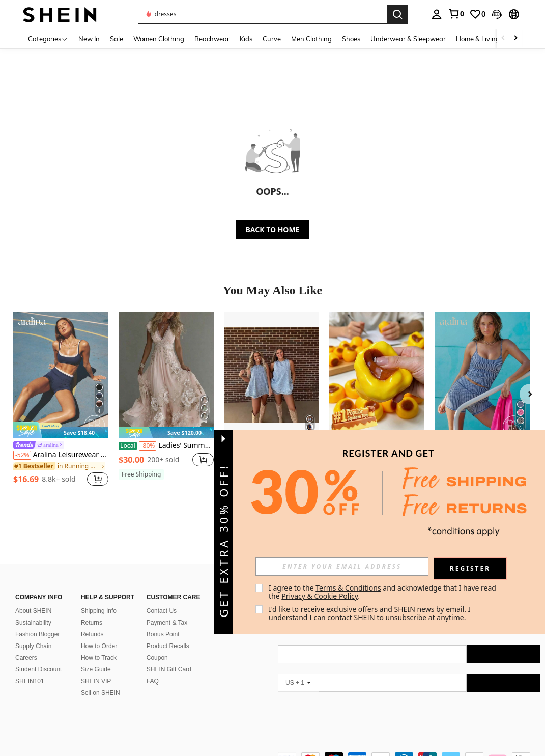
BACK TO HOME (273, 229)
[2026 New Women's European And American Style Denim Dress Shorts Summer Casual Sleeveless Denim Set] (271, 375)
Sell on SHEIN (101, 693)
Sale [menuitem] (117, 39)
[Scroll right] (515, 38)
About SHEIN (33, 611)
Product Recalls (168, 646)
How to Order (99, 646)
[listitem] (61, 400)
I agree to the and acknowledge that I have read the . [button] (383, 592)
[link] (456, 14)
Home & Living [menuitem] (478, 39)
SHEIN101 (30, 681)
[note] (61, 430)
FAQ (153, 681)
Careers (26, 658)
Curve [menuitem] (272, 39)
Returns (92, 623)
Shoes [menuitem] (351, 39)
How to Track (99, 658)
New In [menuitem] (89, 39)
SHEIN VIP (96, 681)
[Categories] (48, 38)
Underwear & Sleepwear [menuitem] (408, 39)
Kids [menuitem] (246, 39)
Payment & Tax (167, 623)
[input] (342, 567)
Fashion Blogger (37, 634)
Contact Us (162, 611)
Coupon (157, 658)
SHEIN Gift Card (169, 669)
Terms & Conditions (348, 588)
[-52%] (22, 455)
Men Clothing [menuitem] (311, 39)
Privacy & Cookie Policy (320, 596)
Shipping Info (99, 611)
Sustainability (33, 623)
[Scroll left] (503, 38)
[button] (497, 14)
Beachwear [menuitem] (212, 39)
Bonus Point (163, 634)
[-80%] (148, 446)
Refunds (92, 634)
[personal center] (437, 14)
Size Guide (96, 669)
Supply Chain (33, 646)
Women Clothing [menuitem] (159, 39)
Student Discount (38, 669)
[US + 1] (298, 683)
